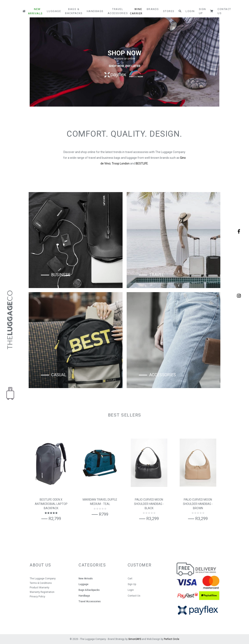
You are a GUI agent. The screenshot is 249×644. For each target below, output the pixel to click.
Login (190, 11)
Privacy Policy (37, 597)
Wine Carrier (136, 11)
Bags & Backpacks (74, 11)
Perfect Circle (172, 639)
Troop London (121, 163)
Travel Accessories (118, 11)
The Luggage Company (43, 579)
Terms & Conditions (41, 583)
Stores (169, 11)
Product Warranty (39, 588)
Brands (153, 9)
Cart (130, 579)
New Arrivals (35, 11)
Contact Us (224, 11)
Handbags (95, 11)
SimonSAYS (135, 639)
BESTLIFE (142, 163)
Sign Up (202, 11)
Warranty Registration (42, 592)
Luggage (54, 11)
